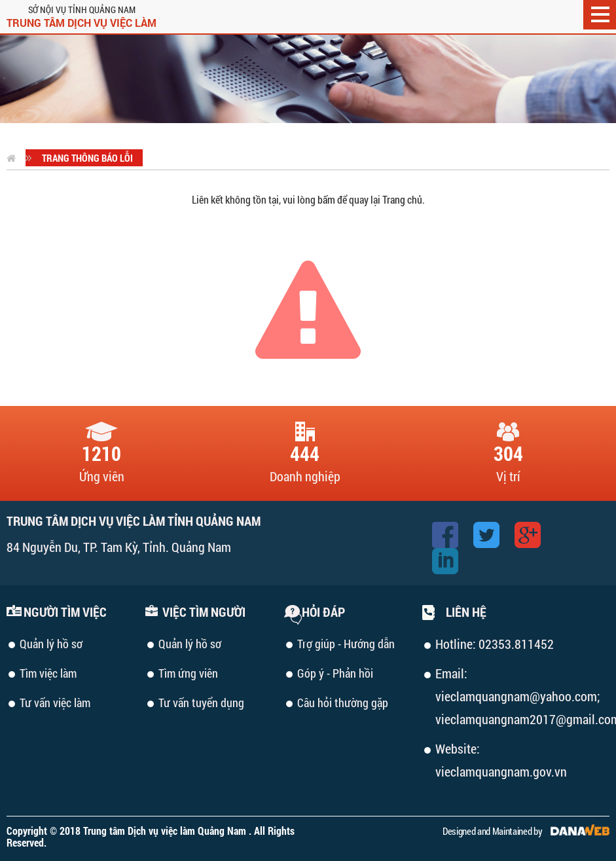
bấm (326, 199)
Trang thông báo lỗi (87, 158)
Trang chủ (402, 199)
